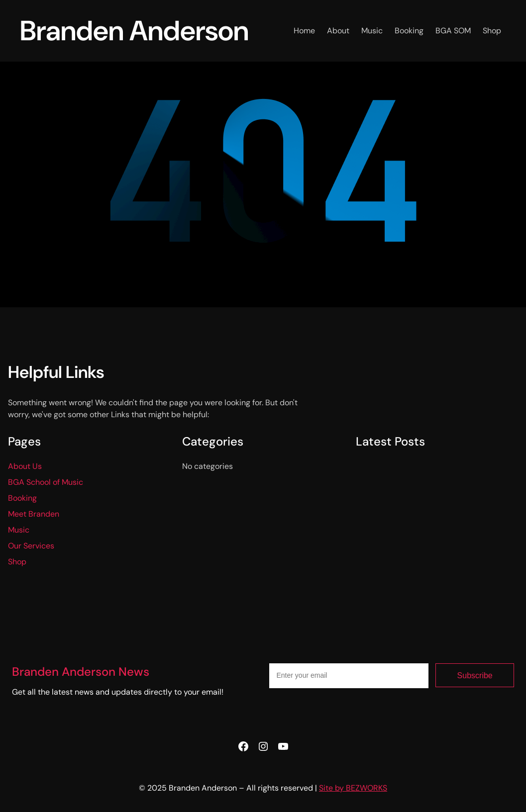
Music (19, 530)
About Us (25, 466)
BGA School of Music (46, 482)
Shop (17, 562)
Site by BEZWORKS (353, 788)
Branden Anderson (134, 31)
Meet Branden (34, 514)
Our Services (31, 546)
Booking (22, 498)
